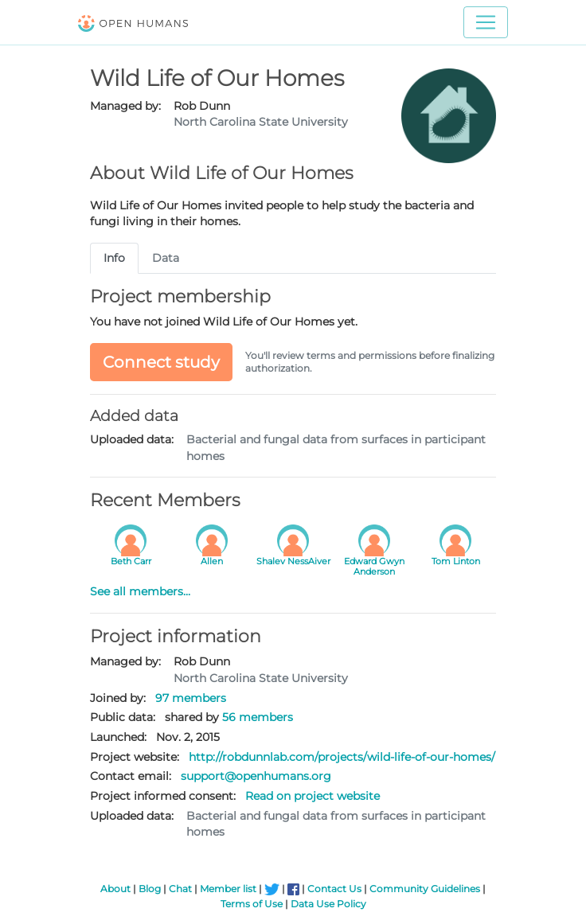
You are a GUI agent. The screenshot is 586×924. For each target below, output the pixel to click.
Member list (228, 889)
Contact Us (334, 889)
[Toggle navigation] (486, 22)
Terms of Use (252, 904)
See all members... (140, 591)
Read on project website (313, 796)
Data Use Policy (328, 904)
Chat (180, 889)
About (115, 889)
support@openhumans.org (256, 776)
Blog (150, 889)
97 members (191, 698)
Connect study (161, 362)
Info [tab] (114, 258)
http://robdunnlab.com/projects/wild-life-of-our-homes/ (342, 757)
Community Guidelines (425, 889)
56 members (258, 717)
